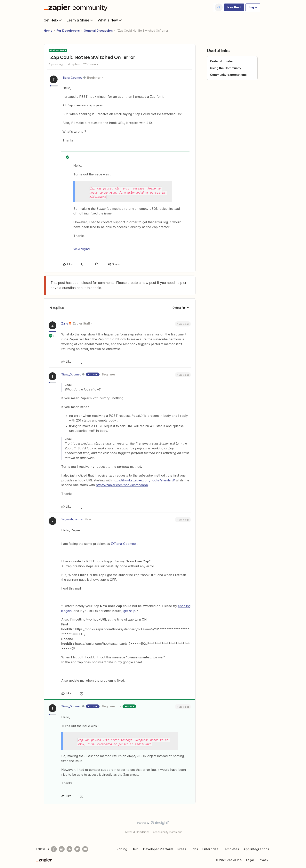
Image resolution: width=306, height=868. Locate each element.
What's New (110, 20)
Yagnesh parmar (72, 519)
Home (48, 31)
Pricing (122, 849)
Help (135, 849)
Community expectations (228, 75)
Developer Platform (158, 849)
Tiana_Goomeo (72, 78)
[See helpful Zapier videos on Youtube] (85, 849)
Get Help (53, 20)
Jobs (194, 849)
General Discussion (98, 31)
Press (182, 849)
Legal (250, 860)
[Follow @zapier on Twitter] (77, 849)
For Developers (68, 31)
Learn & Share (80, 20)
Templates (231, 849)
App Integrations (256, 849)
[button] (234, 7)
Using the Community (226, 68)
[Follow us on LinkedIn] (62, 849)
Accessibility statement (167, 832)
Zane (65, 323)
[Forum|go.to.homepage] (76, 7)
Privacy (263, 860)
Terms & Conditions (137, 832)
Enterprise (210, 849)
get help (129, 611)
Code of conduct (222, 61)
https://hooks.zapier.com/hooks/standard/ (144, 480)
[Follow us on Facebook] (54, 849)
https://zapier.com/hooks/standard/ (122, 485)
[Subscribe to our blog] (69, 849)
